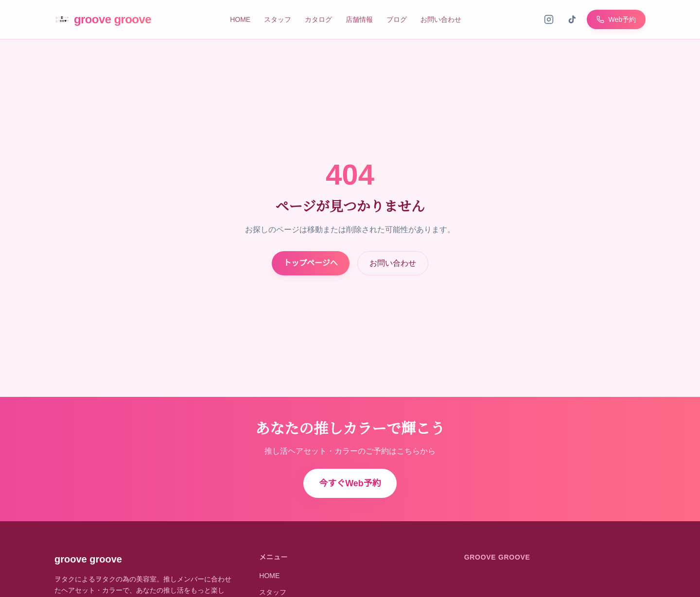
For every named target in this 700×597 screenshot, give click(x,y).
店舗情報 (359, 19)
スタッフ (278, 19)
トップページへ (311, 263)
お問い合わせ (441, 19)
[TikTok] (572, 19)
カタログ (318, 19)
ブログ (397, 19)
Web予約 (616, 19)
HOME (240, 19)
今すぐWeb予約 (350, 483)
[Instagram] (549, 19)
